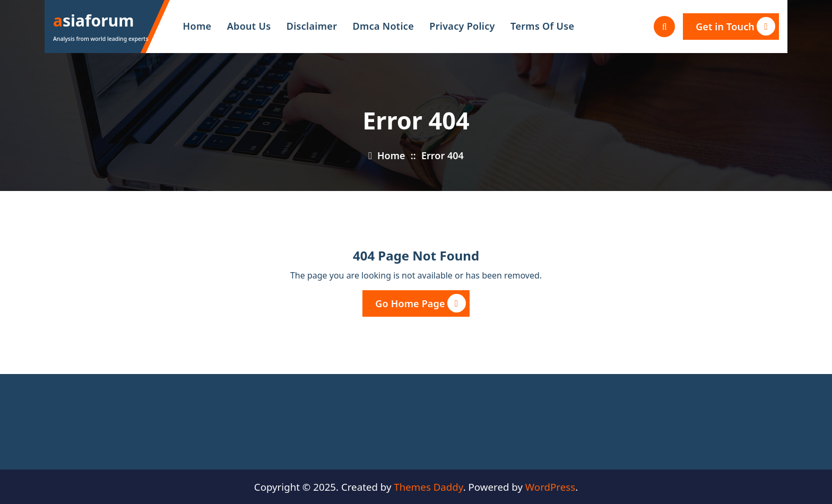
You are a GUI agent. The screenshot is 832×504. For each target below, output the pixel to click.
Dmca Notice (383, 26)
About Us (249, 26)
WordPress (550, 487)
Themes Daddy (428, 487)
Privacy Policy (462, 26)
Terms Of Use (542, 26)
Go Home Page (420, 303)
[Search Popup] (664, 27)
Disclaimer (312, 26)
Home (197, 26)
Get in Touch (735, 26)
